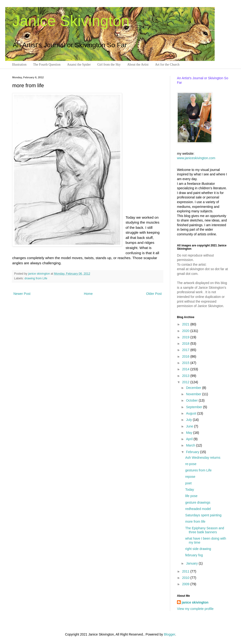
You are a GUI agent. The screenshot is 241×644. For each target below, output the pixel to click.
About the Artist (138, 65)
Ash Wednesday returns (203, 458)
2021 (186, 324)
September (194, 407)
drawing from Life (36, 278)
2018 (186, 344)
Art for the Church (167, 65)
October (192, 400)
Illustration (19, 65)
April (190, 439)
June (190, 426)
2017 (186, 350)
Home (88, 294)
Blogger (169, 634)
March (191, 445)
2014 (186, 369)
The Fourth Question (47, 65)
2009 (186, 584)
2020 (186, 331)
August (191, 413)
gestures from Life (198, 470)
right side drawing (198, 549)
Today (190, 490)
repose (190, 477)
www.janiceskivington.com (196, 158)
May (189, 433)
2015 (186, 363)
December (194, 388)
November (194, 394)
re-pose (191, 464)
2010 (186, 578)
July (189, 420)
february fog (194, 555)
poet (188, 483)
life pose (191, 496)
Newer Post (22, 294)
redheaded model (198, 509)
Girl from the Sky (109, 65)
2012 (186, 382)
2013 (186, 376)
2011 (186, 571)
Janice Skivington (71, 21)
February (193, 452)
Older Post (154, 294)
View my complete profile (195, 609)
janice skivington (40, 274)
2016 (186, 356)
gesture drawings (198, 502)
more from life (195, 522)
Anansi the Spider (79, 65)
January (192, 563)
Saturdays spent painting (203, 515)
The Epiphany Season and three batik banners (205, 530)
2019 (186, 337)
